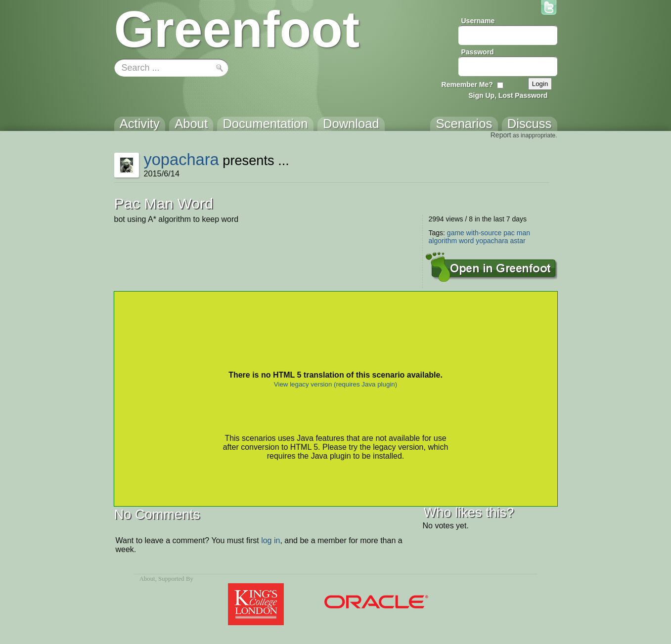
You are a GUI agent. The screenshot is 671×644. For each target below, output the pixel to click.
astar (518, 241)
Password (478, 52)
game (456, 233)
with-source (484, 233)
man (523, 233)
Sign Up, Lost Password (508, 95)
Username (478, 21)
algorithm (443, 241)
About (147, 579)
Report (501, 135)
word (466, 241)
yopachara (181, 159)
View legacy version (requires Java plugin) (335, 384)
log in (270, 540)
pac (509, 233)
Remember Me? (467, 85)
